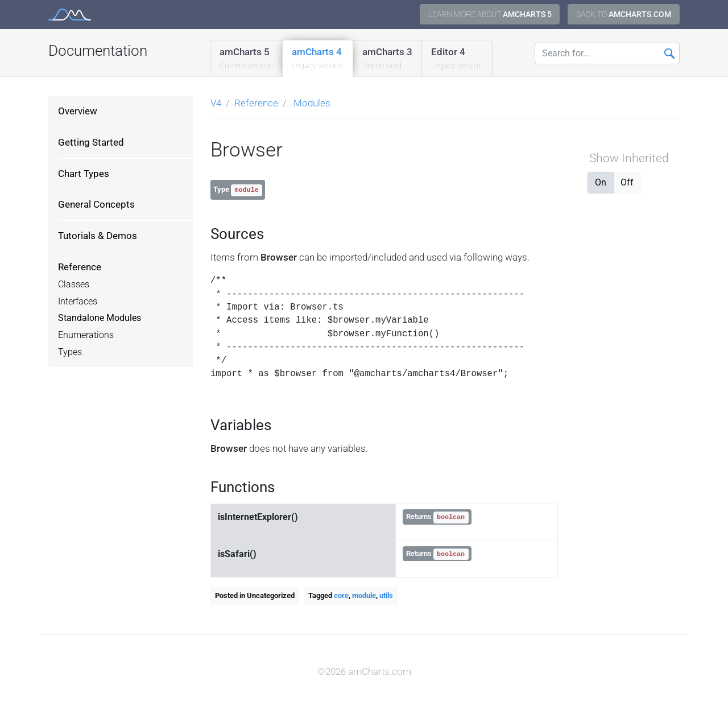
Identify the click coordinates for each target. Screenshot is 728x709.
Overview (78, 111)
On (601, 182)
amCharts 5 (246, 59)
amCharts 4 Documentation (70, 15)
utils (386, 595)
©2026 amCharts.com (364, 671)
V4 (216, 103)
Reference (80, 267)
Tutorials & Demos (98, 236)
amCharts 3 (387, 59)
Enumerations (86, 335)
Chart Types (84, 174)
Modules (312, 103)
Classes (74, 285)
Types (70, 352)
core (341, 595)
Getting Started (91, 142)
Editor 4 (457, 59)
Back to (624, 14)
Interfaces (78, 302)
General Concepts (96, 204)
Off (627, 182)
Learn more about (490, 14)
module (364, 595)
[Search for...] (607, 53)
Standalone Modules (100, 318)
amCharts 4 (318, 59)
